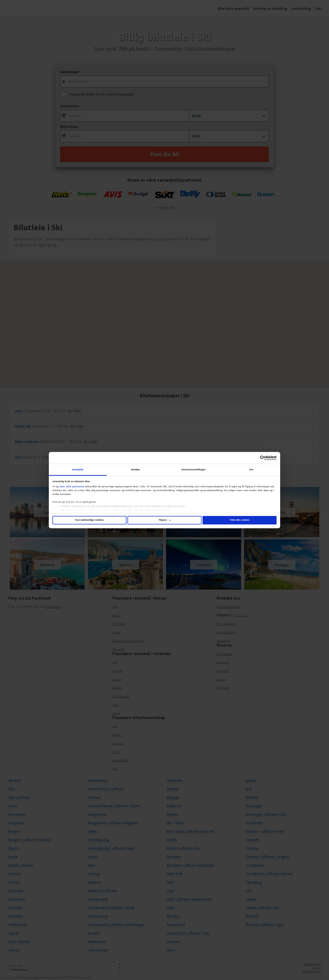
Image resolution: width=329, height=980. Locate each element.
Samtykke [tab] (78, 470)
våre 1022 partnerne (72, 487)
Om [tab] (251, 470)
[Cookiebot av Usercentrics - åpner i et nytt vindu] (254, 458)
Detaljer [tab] (136, 470)
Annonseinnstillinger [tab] (193, 470)
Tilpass (165, 520)
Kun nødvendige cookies (89, 520)
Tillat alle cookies (240, 520)
